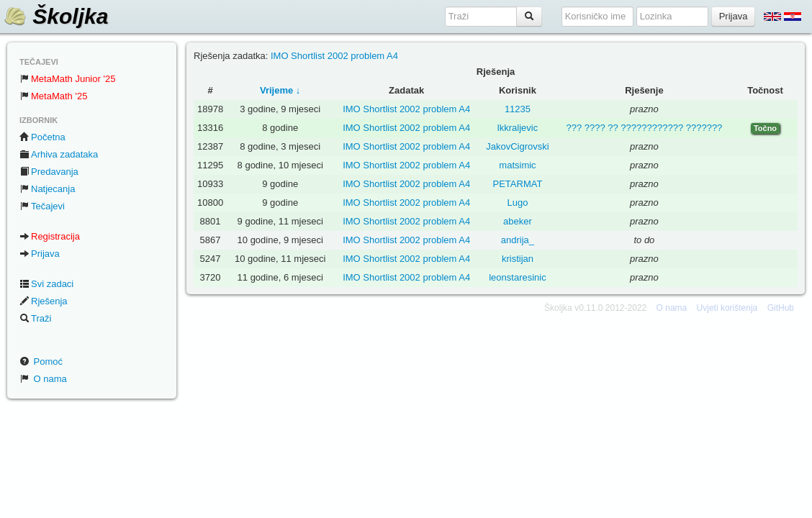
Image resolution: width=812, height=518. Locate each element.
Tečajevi (42, 206)
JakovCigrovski (517, 146)
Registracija (50, 236)
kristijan (518, 259)
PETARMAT (518, 184)
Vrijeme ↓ (280, 90)
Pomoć (41, 362)
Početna (42, 137)
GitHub (781, 308)
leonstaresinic (518, 277)
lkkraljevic (518, 128)
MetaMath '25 (53, 96)
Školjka (56, 16)
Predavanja (49, 172)
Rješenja (44, 301)
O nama (43, 379)
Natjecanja (47, 189)
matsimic (517, 165)
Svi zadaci (46, 284)
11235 (518, 109)
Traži (35, 318)
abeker (518, 221)
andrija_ (518, 240)
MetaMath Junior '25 (67, 79)
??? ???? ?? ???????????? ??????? (644, 128)
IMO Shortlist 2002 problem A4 (334, 56)
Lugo (518, 203)
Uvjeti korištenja (727, 308)
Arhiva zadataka (59, 154)
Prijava (40, 254)
